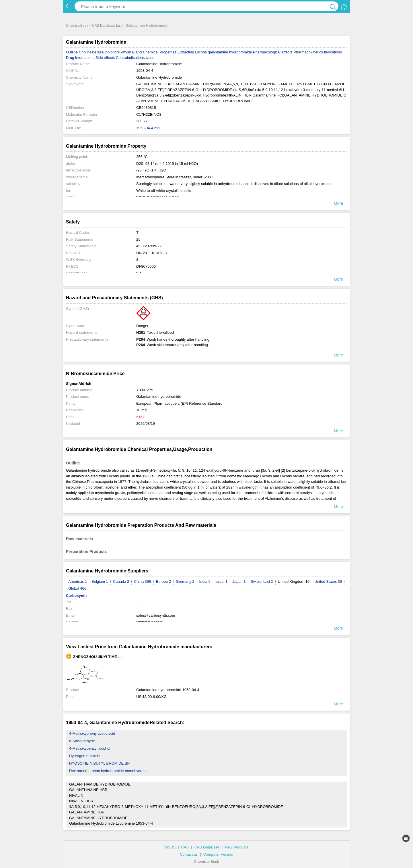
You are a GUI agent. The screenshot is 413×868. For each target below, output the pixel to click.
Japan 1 (239, 581)
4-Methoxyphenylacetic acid (92, 733)
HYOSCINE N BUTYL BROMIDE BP (99, 763)
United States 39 (328, 581)
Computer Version (218, 854)
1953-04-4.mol (148, 128)
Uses (150, 58)
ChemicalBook (77, 26)
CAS (185, 847)
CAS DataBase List (107, 26)
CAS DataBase (207, 847)
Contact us (189, 854)
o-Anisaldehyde (82, 741)
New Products (236, 847)
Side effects (105, 58)
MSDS (170, 847)
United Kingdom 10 (294, 581)
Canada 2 (121, 581)
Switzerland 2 (262, 581)
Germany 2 (185, 581)
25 (138, 239)
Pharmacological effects (273, 52)
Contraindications (130, 58)
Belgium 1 (100, 581)
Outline (72, 52)
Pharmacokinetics (308, 52)
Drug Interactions (80, 58)
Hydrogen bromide (84, 756)
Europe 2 (164, 581)
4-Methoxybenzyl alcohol (90, 748)
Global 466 (77, 588)
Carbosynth (76, 596)
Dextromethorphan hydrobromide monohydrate (108, 771)
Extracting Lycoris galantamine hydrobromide (215, 52)
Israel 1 (222, 581)
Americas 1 (78, 581)
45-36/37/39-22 (149, 246)
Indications (333, 52)
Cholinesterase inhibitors (99, 52)
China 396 (142, 581)
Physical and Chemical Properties (149, 52)
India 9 (205, 581)
